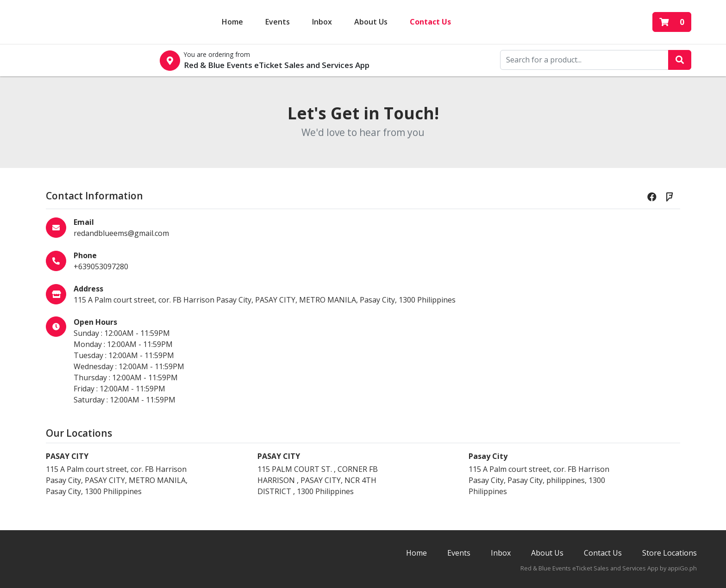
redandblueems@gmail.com (121, 233)
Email (84, 222)
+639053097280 (101, 266)
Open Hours (95, 322)
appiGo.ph (682, 568)
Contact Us (430, 21)
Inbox (501, 553)
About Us (371, 21)
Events (278, 21)
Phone (85, 255)
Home (232, 21)
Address (88, 289)
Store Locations (670, 553)
